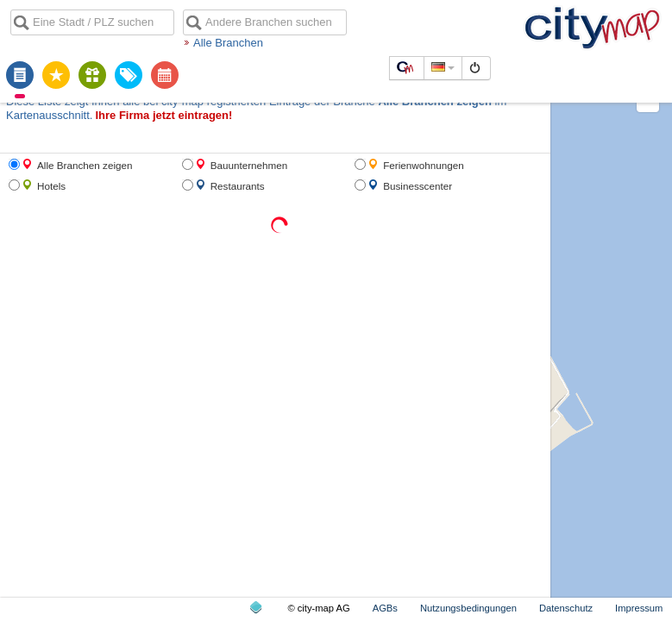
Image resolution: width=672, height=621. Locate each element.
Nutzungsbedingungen (468, 608)
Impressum (639, 608)
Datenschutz (566, 608)
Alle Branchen (228, 43)
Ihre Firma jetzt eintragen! (163, 115)
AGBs (385, 608)
